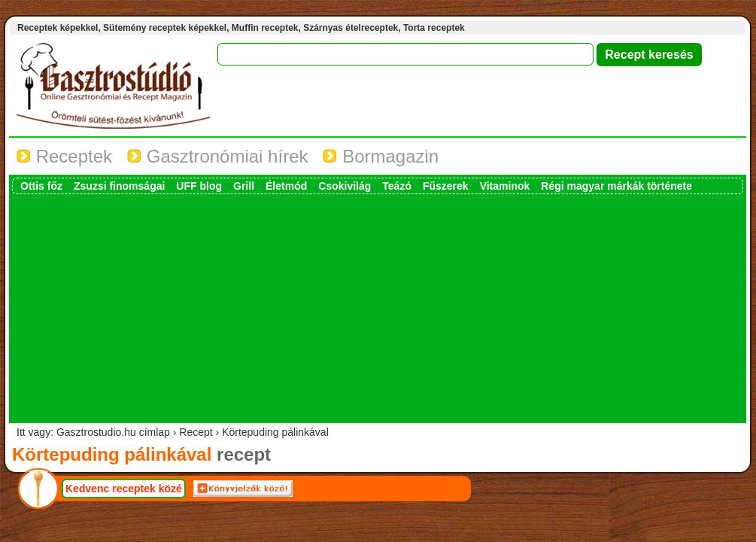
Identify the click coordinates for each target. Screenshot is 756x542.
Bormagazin (381, 156)
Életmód (286, 186)
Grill (244, 186)
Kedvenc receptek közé (124, 489)
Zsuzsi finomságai (119, 186)
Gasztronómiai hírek (217, 156)
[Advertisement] (378, 307)
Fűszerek (446, 186)
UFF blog (199, 186)
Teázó (397, 186)
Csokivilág (345, 186)
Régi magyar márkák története (616, 186)
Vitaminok (505, 186)
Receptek (64, 156)
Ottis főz (41, 186)
